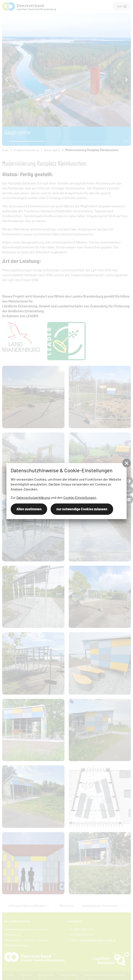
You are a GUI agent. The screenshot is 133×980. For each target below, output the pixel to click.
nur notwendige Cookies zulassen (82, 509)
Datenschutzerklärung (33, 497)
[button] (127, 463)
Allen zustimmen (29, 509)
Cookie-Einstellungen (80, 497)
